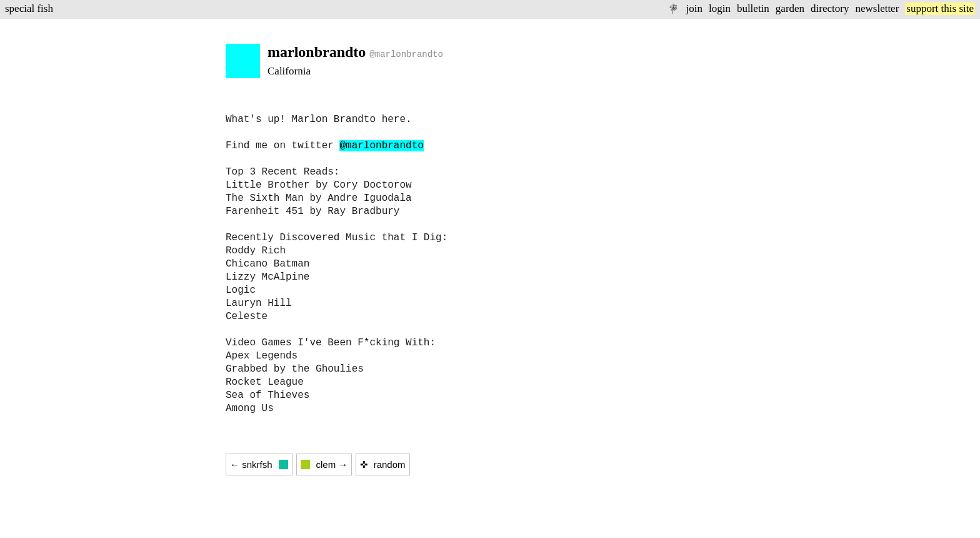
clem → (324, 464)
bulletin (753, 8)
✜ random (382, 464)
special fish (29, 8)
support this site (940, 8)
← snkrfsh (259, 464)
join (694, 8)
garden (790, 8)
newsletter (877, 8)
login (720, 8)
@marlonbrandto (381, 146)
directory (830, 8)
